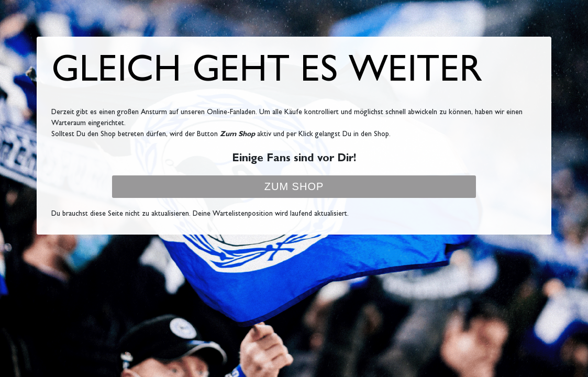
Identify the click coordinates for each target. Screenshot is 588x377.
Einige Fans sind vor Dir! (294, 159)
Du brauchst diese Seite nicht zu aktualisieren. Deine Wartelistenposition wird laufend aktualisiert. (200, 214)
